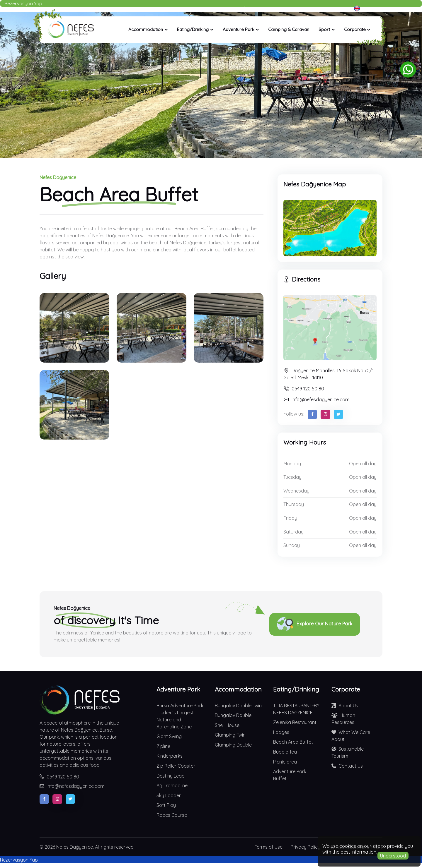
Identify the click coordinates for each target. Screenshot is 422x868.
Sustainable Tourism (348, 752)
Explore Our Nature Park (315, 624)
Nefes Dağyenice (75, 847)
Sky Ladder (169, 795)
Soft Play (166, 805)
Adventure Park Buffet (290, 775)
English (365, 8)
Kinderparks (170, 756)
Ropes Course (172, 815)
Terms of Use (269, 847)
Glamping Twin (230, 735)
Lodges (281, 732)
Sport (324, 29)
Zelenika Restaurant (295, 722)
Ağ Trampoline (172, 785)
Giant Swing (169, 736)
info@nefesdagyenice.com (316, 399)
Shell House (227, 725)
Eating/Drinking (193, 29)
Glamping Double (233, 745)
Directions (302, 279)
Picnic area (285, 762)
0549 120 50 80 (304, 389)
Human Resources (343, 718)
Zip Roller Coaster (176, 766)
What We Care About (351, 735)
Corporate (355, 29)
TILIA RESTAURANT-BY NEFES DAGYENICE (296, 709)
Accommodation (146, 29)
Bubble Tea (285, 752)
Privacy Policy (306, 847)
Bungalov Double (233, 715)
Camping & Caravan (289, 29)
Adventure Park (239, 29)
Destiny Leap (171, 776)
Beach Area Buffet (293, 742)
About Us (345, 706)
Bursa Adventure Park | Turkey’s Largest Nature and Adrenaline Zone (180, 716)
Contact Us (347, 766)
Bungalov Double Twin (238, 706)
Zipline (163, 746)
